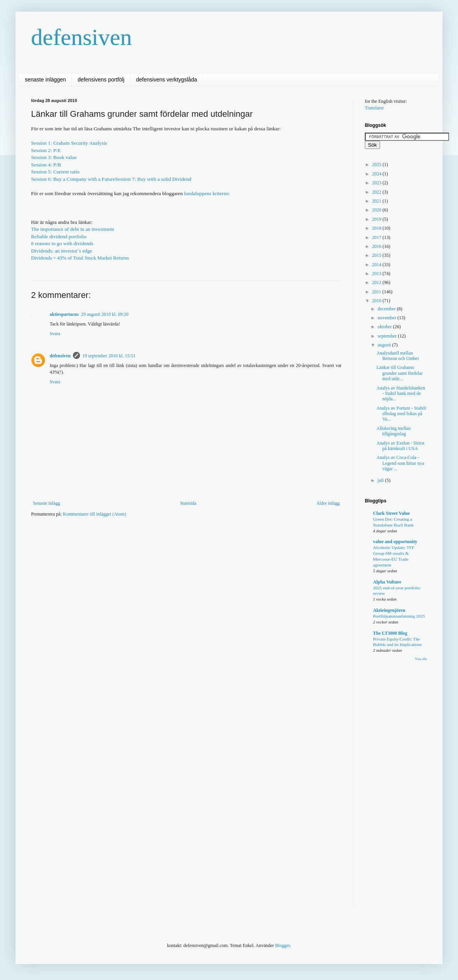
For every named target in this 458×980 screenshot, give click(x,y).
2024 (377, 174)
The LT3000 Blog (390, 633)
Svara (55, 334)
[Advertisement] (172, 547)
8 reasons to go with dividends (62, 243)
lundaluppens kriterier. (206, 193)
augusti (385, 345)
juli (381, 480)
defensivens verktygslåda (167, 80)
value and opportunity (395, 542)
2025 (377, 164)
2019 (377, 219)
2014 (377, 265)
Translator (374, 108)
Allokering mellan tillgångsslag (394, 431)
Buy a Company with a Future (84, 179)
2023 (377, 183)
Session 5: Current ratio (55, 172)
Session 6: (42, 179)
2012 (377, 282)
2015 (377, 255)
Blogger (283, 945)
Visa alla (421, 659)
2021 (377, 201)
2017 (377, 237)
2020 (377, 210)
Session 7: (153, 179)
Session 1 (41, 143)
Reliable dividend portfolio (59, 236)
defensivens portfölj (101, 80)
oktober (385, 327)
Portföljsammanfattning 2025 (399, 616)
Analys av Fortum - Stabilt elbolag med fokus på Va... (401, 414)
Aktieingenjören (389, 610)
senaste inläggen (45, 80)
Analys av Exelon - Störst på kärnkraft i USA (400, 446)
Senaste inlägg (47, 503)
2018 (377, 228)
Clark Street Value (391, 513)
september (388, 336)
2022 (377, 192)
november (388, 318)
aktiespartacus (64, 314)
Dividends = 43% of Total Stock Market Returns (80, 258)
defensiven (82, 37)
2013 (377, 274)
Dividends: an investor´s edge (62, 251)
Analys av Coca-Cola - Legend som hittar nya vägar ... (400, 463)
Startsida (188, 503)
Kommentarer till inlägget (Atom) (95, 514)
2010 (377, 301)
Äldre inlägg (328, 503)
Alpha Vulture (387, 582)
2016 (377, 246)
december (387, 309)
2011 (377, 292)
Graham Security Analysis (80, 143)
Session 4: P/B (46, 165)
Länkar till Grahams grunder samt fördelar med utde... (400, 373)
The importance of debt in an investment (73, 229)
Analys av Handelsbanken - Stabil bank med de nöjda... (401, 394)
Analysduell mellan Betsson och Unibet (398, 356)
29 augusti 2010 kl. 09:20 (105, 314)
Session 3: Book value (54, 157)
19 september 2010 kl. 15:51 (109, 356)
